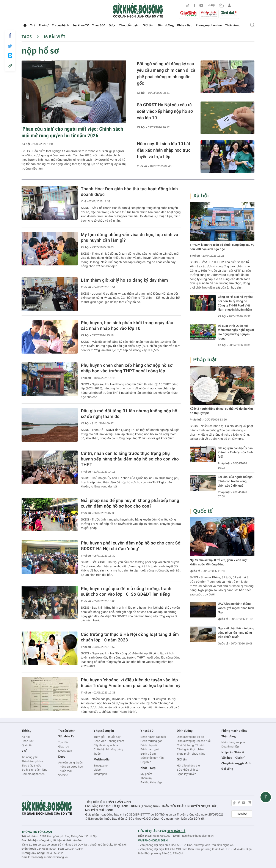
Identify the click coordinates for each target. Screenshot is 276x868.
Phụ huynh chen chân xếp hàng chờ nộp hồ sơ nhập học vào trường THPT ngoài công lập (127, 368)
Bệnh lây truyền (187, 774)
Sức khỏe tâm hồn (152, 758)
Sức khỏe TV (81, 25)
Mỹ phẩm (146, 774)
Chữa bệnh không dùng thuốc (108, 751)
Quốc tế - (196, 571)
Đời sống (227, 769)
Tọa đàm (64, 742)
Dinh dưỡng (166, 25)
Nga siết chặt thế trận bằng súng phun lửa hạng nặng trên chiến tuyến (236, 633)
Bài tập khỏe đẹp (151, 782)
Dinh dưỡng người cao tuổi (194, 741)
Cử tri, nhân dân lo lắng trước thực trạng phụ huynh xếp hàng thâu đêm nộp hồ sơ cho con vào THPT (130, 459)
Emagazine (101, 766)
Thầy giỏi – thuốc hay (107, 737)
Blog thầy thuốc (31, 766)
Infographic (100, 774)
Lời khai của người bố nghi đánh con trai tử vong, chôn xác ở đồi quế (236, 481)
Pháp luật (205, 360)
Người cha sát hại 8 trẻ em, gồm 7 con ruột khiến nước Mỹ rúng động (219, 562)
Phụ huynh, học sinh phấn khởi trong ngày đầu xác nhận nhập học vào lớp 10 (127, 325)
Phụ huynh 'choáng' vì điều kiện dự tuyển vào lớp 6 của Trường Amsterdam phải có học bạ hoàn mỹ (131, 683)
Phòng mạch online (209, 25)
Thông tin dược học (71, 767)
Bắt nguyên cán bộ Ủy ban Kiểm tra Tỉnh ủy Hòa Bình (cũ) (235, 453)
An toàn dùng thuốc (70, 762)
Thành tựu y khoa (33, 761)
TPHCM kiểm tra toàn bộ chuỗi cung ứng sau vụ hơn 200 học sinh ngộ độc (222, 247)
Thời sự (43, 25)
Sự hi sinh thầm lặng (34, 770)
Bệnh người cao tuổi (153, 737)
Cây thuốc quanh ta (106, 745)
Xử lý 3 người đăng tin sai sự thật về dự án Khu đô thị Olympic (221, 411)
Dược (112, 25)
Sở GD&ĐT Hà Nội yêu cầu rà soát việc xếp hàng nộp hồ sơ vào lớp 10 (165, 111)
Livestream (65, 751)
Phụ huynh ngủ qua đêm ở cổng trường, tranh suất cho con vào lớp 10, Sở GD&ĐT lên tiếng (126, 591)
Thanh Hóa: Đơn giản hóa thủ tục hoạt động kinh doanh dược (129, 192)
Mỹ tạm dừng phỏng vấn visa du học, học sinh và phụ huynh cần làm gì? (129, 237)
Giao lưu (64, 747)
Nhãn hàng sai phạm (234, 742)
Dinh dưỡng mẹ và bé (190, 737)
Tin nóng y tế (30, 757)
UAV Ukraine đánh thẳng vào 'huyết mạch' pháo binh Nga (236, 608)
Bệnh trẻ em (148, 754)
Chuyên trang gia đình (236, 763)
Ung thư (145, 762)
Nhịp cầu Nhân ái (233, 752)
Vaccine (63, 775)
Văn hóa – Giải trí (233, 758)
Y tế (33, 25)
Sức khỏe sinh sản (188, 770)
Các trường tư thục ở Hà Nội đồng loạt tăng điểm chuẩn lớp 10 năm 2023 (130, 637)
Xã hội (201, 196)
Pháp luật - (197, 420)
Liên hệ (242, 814)
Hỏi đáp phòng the (188, 766)
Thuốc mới (65, 771)
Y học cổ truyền (129, 25)
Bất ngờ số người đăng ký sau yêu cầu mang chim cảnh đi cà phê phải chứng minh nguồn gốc (166, 73)
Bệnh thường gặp (151, 741)
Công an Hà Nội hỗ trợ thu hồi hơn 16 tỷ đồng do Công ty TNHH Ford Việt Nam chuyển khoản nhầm (235, 303)
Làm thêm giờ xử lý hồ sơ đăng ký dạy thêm (124, 280)
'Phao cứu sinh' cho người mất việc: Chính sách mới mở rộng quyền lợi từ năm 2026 (72, 132)
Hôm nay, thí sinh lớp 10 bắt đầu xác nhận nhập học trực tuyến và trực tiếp (164, 150)
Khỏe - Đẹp (185, 25)
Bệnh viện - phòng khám (109, 741)
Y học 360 (99, 25)
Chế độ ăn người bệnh (191, 745)
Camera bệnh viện (33, 774)
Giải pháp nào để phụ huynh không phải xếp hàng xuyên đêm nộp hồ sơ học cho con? (130, 503)
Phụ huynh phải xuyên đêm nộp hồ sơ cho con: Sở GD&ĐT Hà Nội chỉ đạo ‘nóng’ (131, 546)
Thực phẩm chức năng (191, 754)
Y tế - (85, 201)
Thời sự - (143, 166)
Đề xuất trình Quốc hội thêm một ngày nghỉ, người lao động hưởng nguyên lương (236, 332)
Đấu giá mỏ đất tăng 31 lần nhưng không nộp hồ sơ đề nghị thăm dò (129, 414)
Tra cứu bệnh (61, 25)
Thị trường (232, 25)
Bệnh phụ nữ (149, 745)
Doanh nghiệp (230, 747)
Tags (30, 37)
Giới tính (149, 25)
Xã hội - (27, 144)
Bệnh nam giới (149, 749)
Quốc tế (203, 511)
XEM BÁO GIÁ (176, 831)
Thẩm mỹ (146, 778)
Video (97, 770)
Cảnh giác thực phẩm (190, 749)
